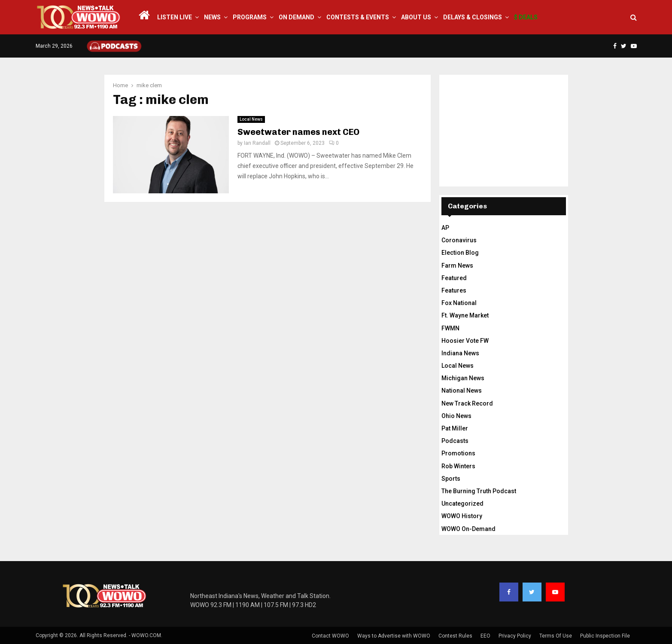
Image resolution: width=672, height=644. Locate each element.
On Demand (296, 17)
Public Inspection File (605, 636)
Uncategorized (462, 504)
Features (454, 290)
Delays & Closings (473, 17)
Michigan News (463, 378)
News (212, 17)
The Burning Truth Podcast (479, 491)
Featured (454, 278)
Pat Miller (455, 428)
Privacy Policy (515, 636)
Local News (251, 119)
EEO (485, 636)
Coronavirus (459, 240)
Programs (250, 17)
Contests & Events (358, 17)
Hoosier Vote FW (465, 341)
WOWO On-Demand (468, 529)
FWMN (450, 328)
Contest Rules (455, 636)
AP (445, 228)
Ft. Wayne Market (465, 315)
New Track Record (467, 403)
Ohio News (456, 416)
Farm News (457, 266)
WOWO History (462, 516)
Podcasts (455, 441)
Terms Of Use (556, 636)
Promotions (458, 453)
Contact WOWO (330, 636)
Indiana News (460, 353)
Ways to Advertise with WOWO (394, 636)
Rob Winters (458, 466)
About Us (416, 17)
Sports (451, 479)
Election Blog (460, 253)
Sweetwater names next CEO (298, 132)
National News (462, 391)
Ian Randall (257, 143)
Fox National (459, 303)
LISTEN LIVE (175, 17)
